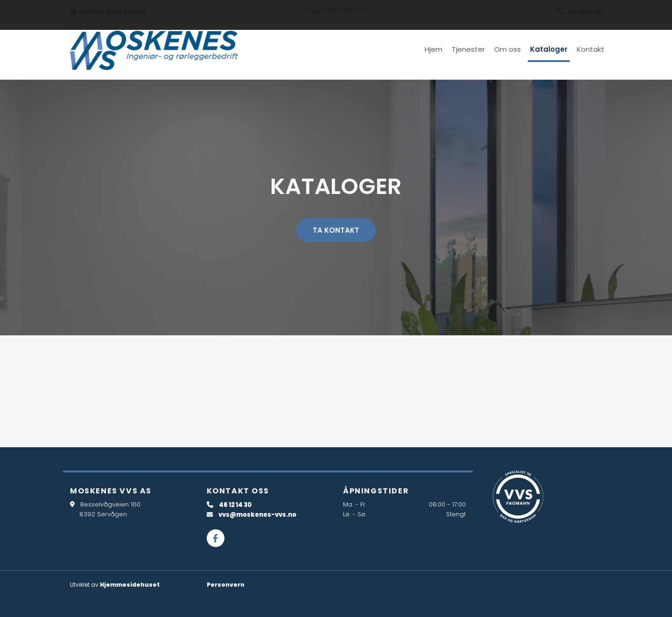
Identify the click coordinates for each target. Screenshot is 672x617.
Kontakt (591, 49)
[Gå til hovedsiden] (154, 50)
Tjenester (468, 49)
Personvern (226, 585)
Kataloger (549, 49)
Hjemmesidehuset (130, 585)
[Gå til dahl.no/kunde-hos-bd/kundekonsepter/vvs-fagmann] (518, 496)
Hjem (434, 49)
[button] (336, 230)
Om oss (507, 49)
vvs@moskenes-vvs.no (257, 515)
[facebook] (216, 538)
